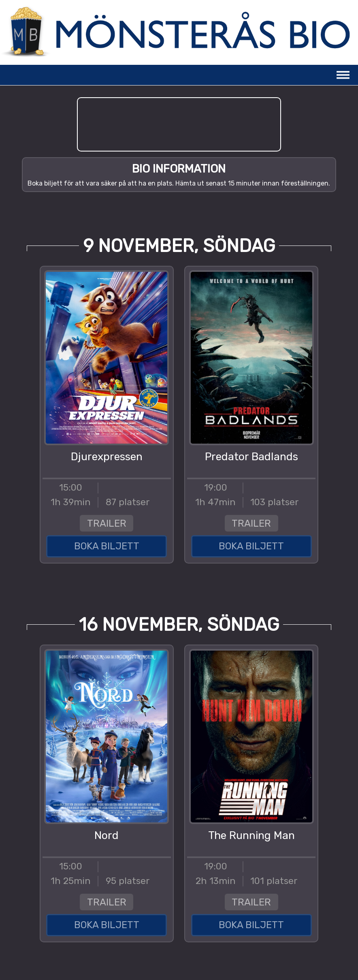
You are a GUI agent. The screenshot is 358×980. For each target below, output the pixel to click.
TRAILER (107, 523)
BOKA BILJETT (107, 546)
